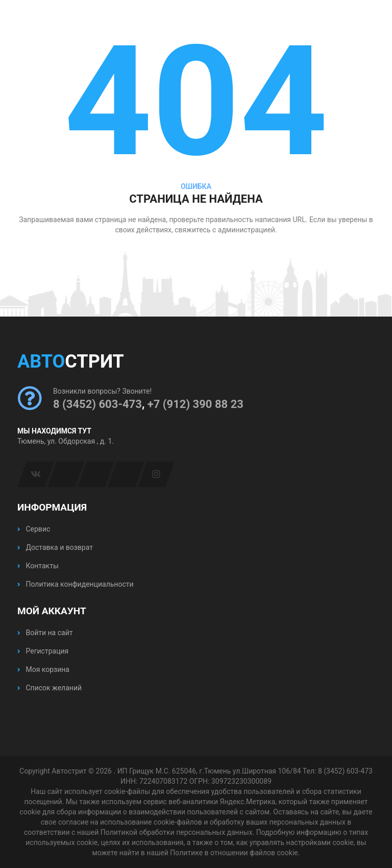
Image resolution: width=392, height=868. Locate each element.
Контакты (38, 566)
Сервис (34, 529)
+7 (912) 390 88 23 (195, 404)
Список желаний (50, 688)
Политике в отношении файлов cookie (234, 853)
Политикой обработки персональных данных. (177, 832)
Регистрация (43, 651)
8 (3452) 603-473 (97, 404)
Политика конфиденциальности (76, 584)
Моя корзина (43, 669)
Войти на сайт (45, 633)
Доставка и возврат (55, 547)
